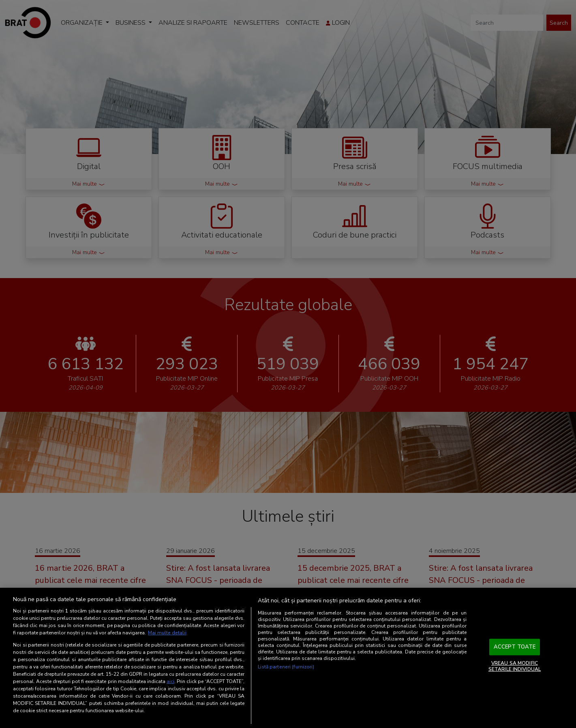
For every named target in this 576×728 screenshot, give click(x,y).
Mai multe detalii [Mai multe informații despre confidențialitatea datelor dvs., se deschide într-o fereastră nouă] (167, 633)
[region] (288, 658)
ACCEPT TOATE (515, 647)
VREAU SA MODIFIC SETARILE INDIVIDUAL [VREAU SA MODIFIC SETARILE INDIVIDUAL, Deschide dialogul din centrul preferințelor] (515, 666)
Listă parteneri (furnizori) (286, 667)
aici (170, 681)
